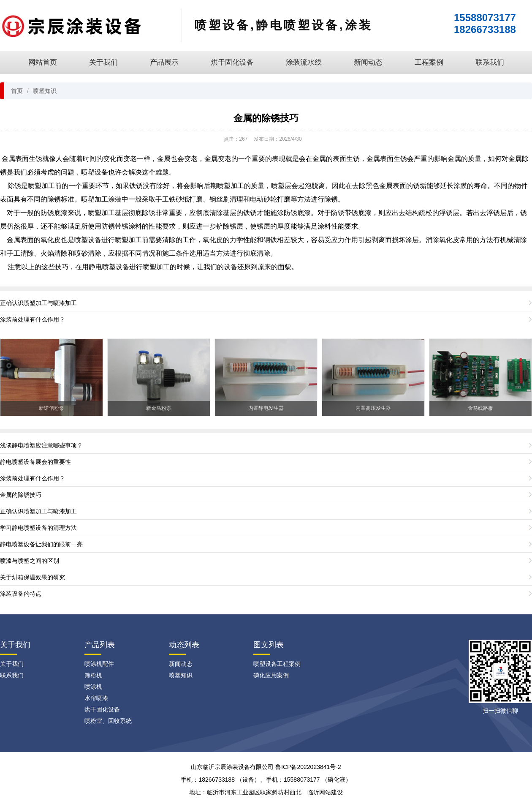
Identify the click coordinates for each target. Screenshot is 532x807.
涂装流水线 (304, 62)
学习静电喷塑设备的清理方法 (38, 528)
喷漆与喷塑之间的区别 (30, 561)
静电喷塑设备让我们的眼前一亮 (41, 544)
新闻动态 (368, 62)
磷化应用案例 (271, 675)
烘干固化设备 (232, 62)
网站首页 (43, 62)
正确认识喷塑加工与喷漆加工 (38, 303)
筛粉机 (93, 675)
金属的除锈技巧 (266, 118)
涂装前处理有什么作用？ (33, 319)
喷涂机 (93, 687)
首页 (17, 91)
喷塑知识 (45, 91)
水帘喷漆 (96, 698)
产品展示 (164, 62)
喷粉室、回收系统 (108, 721)
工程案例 (429, 62)
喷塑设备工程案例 (277, 664)
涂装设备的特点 (21, 594)
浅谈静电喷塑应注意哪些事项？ (41, 445)
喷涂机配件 (99, 664)
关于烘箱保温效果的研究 (33, 577)
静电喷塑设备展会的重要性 (35, 462)
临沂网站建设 (325, 792)
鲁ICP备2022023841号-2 (308, 767)
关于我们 (103, 62)
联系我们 (490, 62)
